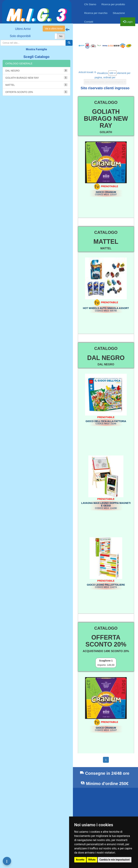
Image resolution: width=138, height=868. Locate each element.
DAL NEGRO (36, 70)
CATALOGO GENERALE (19, 64)
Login (128, 22)
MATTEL (36, 85)
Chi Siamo (90, 4)
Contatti (89, 22)
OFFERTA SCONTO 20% (36, 92)
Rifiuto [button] (92, 860)
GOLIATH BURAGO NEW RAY (36, 78)
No (61, 36)
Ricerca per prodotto (113, 4)
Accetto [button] (80, 860)
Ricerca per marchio (96, 13)
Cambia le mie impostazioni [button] (115, 860)
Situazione (119, 13)
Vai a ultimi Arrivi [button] (54, 29)
